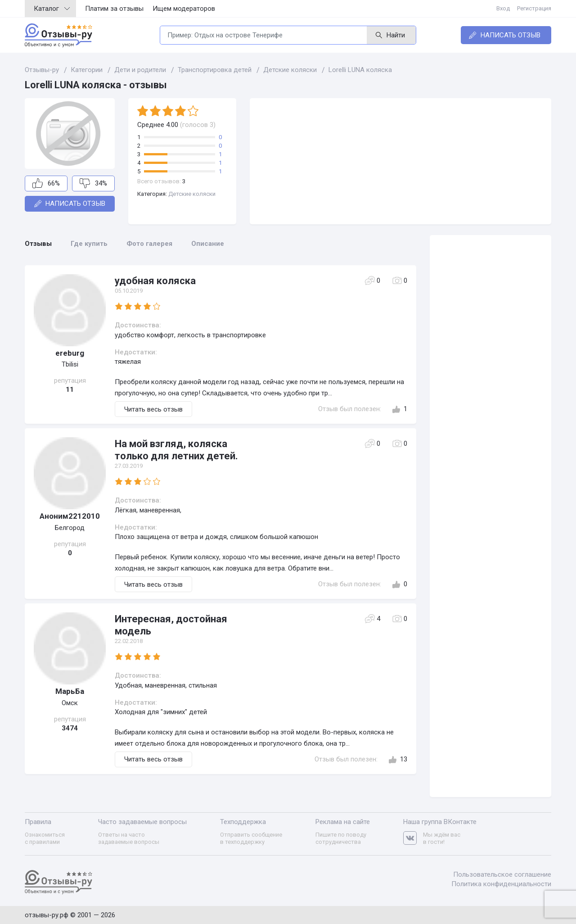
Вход (503, 8)
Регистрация (534, 8)
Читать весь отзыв (153, 409)
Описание (208, 244)
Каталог (52, 9)
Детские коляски (192, 194)
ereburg (70, 353)
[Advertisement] (400, 161)
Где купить (89, 244)
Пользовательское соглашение (502, 874)
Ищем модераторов (184, 9)
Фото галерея (149, 244)
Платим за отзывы (114, 9)
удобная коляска (155, 281)
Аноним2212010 (70, 516)
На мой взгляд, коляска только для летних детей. (176, 450)
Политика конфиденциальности (501, 884)
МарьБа (70, 691)
